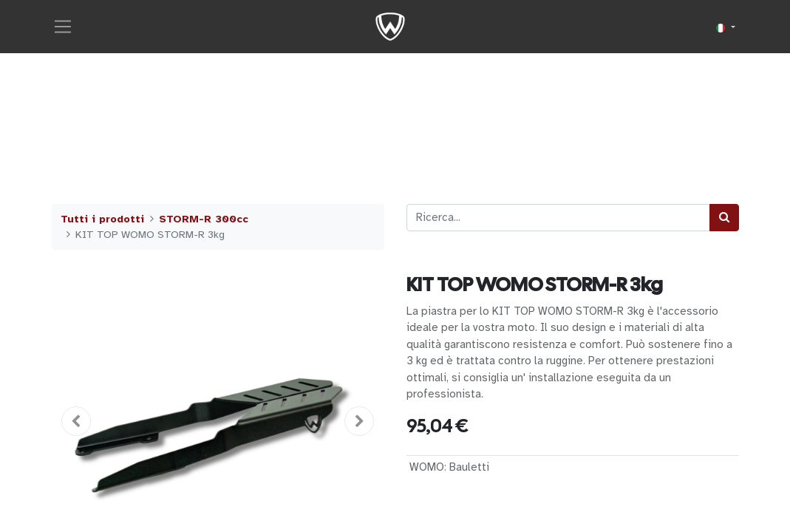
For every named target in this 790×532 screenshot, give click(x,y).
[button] (77, 421)
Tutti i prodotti (102, 219)
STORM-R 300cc (204, 219)
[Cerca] (724, 218)
